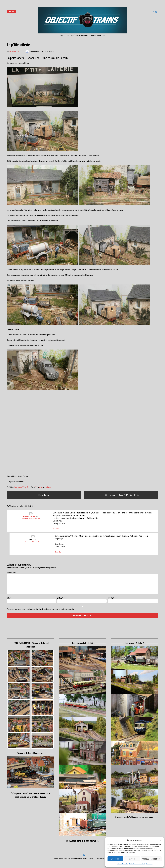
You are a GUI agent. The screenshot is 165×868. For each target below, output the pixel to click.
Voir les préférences (151, 859)
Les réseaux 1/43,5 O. (16, 52)
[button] (161, 840)
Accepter (115, 859)
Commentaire (12, 572)
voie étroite (48, 487)
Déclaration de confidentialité (137, 864)
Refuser (132, 859)
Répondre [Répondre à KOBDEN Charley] (56, 529)
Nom (9, 598)
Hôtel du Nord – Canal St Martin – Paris (121, 495)
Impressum (149, 864)
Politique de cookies (122, 864)
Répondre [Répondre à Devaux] (58, 552)
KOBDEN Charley (29, 516)
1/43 (37, 487)
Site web (111, 598)
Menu (12, 11)
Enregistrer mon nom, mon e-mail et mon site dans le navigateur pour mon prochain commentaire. (41, 609)
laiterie (41, 487)
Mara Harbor (44, 495)
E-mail (60, 598)
